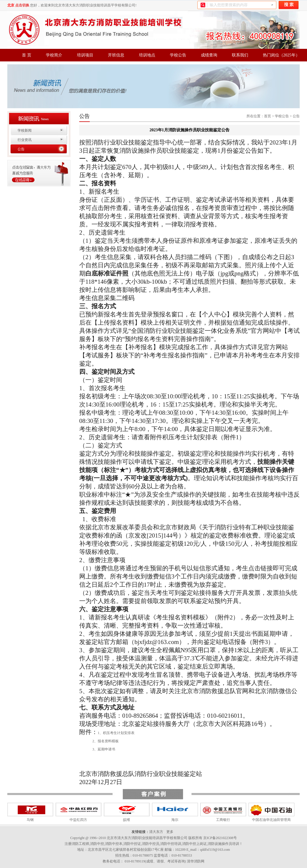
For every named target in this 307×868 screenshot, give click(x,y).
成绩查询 (209, 55)
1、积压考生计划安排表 (116, 733)
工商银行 (223, 820)
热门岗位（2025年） (281, 55)
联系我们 (240, 55)
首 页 (27, 55)
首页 (268, 116)
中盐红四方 (78, 820)
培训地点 (147, 55)
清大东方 (156, 832)
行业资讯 (25, 140)
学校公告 (178, 55)
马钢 (30, 820)
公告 (21, 149)
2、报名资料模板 (106, 741)
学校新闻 (25, 130)
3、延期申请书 (104, 749)
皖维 (127, 820)
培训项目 (85, 55)
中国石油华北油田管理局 (271, 820)
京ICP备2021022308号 (220, 838)
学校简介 (54, 55)
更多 (170, 832)
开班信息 (116, 55)
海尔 (175, 820)
